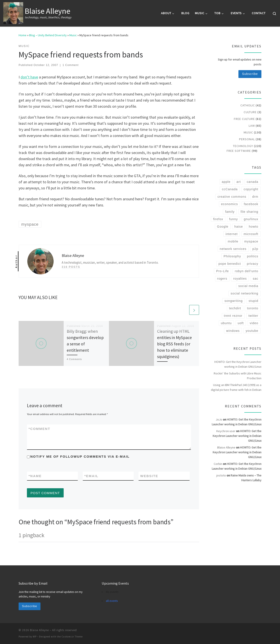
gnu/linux (251, 219)
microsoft (251, 234)
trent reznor (233, 316)
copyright (251, 189)
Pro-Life (222, 271)
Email (92, 476)
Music (73, 35)
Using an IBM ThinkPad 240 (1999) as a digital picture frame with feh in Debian (236, 387)
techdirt (235, 308)
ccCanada (230, 189)
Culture (250, 112)
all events (112, 601)
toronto (253, 308)
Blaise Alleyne (226, 447)
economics (229, 204)
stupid (254, 301)
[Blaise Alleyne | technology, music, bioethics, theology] (13, 12)
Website (149, 476)
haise (239, 227)
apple (226, 182)
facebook (251, 204)
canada (253, 182)
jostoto (221, 475)
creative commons (232, 197)
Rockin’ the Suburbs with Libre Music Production (238, 376)
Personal (247, 139)
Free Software (239, 151)
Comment (39, 429)
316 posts (71, 267)
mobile (233, 241)
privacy (253, 264)
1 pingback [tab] (31, 535)
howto (254, 227)
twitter (253, 316)
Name (35, 476)
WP (35, 637)
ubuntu (226, 323)
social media (248, 286)
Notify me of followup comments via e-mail (80, 456)
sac (255, 279)
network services (233, 249)
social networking (244, 293)
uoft (241, 323)
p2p (255, 249)
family (230, 212)
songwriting (234, 301)
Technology (243, 146)
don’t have (29, 77)
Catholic (248, 105)
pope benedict (230, 264)
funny (233, 219)
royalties (240, 279)
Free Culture (244, 119)
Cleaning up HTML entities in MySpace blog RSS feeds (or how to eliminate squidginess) (174, 344)
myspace (251, 241)
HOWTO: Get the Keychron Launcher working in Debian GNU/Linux (238, 364)
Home (23, 35)
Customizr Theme (72, 637)
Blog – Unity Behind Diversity (48, 35)
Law (252, 126)
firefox (218, 219)
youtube (252, 331)
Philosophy (232, 256)
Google (223, 227)
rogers (222, 279)
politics (253, 256)
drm (255, 197)
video (254, 323)
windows (233, 331)
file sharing (249, 212)
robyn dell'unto (246, 271)
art (239, 182)
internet (232, 234)
